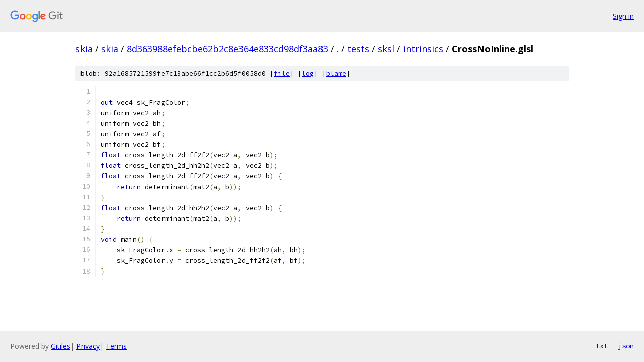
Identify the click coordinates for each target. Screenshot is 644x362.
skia (84, 49)
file (282, 74)
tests (358, 49)
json (626, 346)
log (308, 74)
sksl (386, 49)
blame (336, 74)
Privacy (88, 346)
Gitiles (61, 346)
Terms (116, 346)
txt (602, 346)
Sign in (623, 16)
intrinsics (423, 49)
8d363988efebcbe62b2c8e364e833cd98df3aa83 (227, 49)
